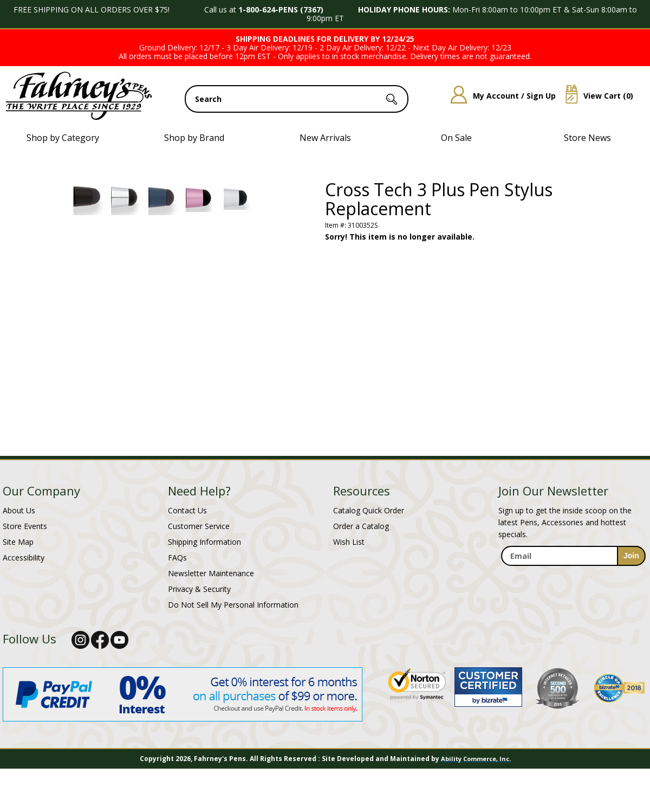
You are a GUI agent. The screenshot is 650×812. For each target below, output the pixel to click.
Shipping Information (204, 542)
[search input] (297, 99)
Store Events (25, 526)
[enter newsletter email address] (573, 556)
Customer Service (199, 526)
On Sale (456, 138)
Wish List (349, 542)
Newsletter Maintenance (211, 573)
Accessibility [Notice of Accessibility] (24, 558)
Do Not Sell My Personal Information (233, 605)
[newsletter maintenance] (573, 578)
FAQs (177, 558)
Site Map (18, 542)
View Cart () (595, 96)
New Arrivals (325, 138)
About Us (19, 510)
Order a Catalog (361, 526)
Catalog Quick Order (369, 510)
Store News (587, 138)
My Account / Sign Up (499, 96)
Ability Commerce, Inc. (476, 759)
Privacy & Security (199, 589)
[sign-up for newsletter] (631, 556)
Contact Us (187, 510)
